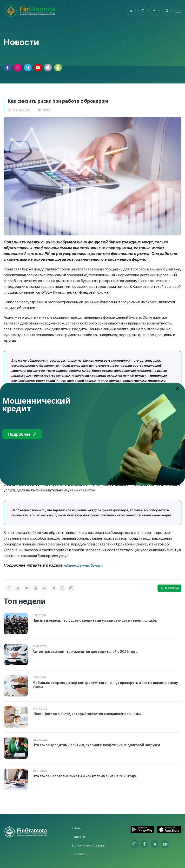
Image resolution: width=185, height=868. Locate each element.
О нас (76, 828)
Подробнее (22, 434)
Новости (78, 837)
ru (131, 11)
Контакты (79, 854)
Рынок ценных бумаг (83, 565)
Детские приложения (89, 845)
